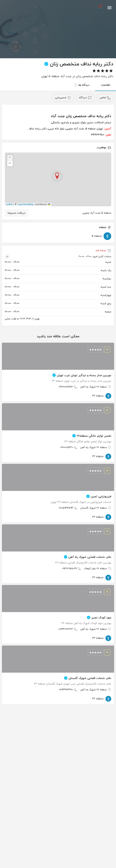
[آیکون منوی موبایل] (109, 8)
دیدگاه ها (82, 85)
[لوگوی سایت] (100, 8)
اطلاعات (106, 85)
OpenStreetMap (26, 205)
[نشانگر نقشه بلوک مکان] (57, 176)
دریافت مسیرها (17, 213)
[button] (58, 179)
